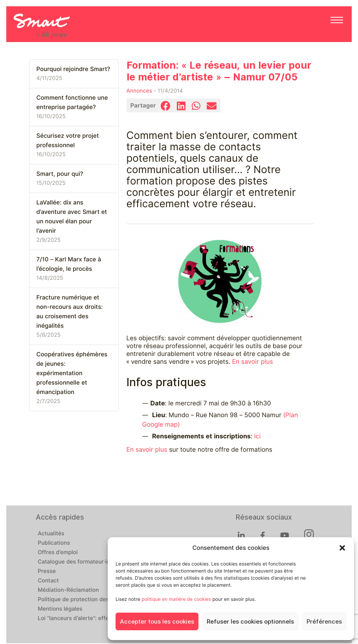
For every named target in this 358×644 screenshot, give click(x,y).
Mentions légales (60, 609)
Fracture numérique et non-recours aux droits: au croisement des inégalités (70, 312)
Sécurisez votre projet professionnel (68, 140)
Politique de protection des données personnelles (103, 600)
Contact (48, 581)
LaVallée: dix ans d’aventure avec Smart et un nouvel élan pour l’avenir (72, 217)
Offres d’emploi (58, 553)
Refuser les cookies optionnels (250, 622)
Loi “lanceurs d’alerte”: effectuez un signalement (102, 618)
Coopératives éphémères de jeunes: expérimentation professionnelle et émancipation (72, 373)
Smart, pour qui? (60, 174)
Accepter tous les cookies (157, 622)
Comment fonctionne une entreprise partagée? (72, 102)
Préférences (324, 622)
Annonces (140, 91)
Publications (54, 543)
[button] (342, 548)
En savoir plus (252, 362)
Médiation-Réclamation (68, 590)
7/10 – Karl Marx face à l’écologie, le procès (69, 264)
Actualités (51, 534)
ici (258, 436)
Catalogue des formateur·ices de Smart (90, 562)
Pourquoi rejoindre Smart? (73, 69)
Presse (47, 571)
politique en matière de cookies (176, 599)
